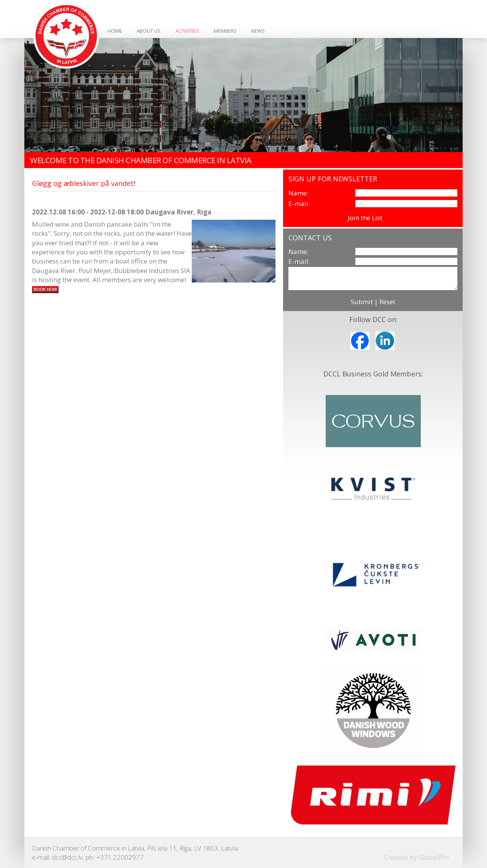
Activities (187, 31)
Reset (387, 302)
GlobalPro (434, 857)
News (258, 31)
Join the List (365, 218)
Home (115, 31)
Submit (362, 302)
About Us (149, 31)
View (391, 218)
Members (225, 31)
